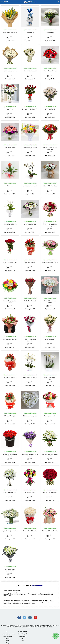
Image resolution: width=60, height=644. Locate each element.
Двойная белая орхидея (30, 186)
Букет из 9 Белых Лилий (10, 492)
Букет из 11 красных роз (10, 262)
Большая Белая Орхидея (30, 377)
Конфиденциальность (9, 634)
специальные (22, 636)
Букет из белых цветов (30, 71)
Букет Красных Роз (30, 262)
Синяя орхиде (30, 32)
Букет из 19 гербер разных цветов (10, 302)
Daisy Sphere (10, 109)
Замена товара (7, 636)
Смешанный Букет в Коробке (50, 531)
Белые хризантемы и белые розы (50, 455)
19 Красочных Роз (30, 492)
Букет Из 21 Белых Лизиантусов (10, 570)
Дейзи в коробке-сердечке (30, 416)
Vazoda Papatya (50, 32)
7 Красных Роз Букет (10, 416)
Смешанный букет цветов (30, 147)
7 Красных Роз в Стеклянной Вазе (30, 110)
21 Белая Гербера (50, 109)
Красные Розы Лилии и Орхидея (50, 378)
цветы (22, 641)
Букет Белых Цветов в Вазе (10, 531)
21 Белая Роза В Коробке (30, 531)
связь (7, 641)
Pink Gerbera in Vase (10, 147)
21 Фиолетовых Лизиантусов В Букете (30, 455)
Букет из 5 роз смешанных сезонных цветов (50, 225)
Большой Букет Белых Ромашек (50, 302)
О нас (7, 632)
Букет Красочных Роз (50, 416)
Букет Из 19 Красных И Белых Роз (30, 340)
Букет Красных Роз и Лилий (10, 339)
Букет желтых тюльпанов (10, 32)
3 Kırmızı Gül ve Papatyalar (50, 186)
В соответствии (22, 632)
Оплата (7, 638)
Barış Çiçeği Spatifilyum (10, 224)
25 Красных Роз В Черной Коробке (10, 455)
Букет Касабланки (50, 339)
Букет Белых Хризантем (10, 71)
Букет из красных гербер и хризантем (50, 148)
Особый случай (23, 634)
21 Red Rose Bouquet (30, 301)
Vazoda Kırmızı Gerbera (50, 71)
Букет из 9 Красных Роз (10, 377)
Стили (22, 638)
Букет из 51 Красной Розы (50, 492)
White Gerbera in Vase (30, 224)
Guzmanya (10, 186)
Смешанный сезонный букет (50, 262)
